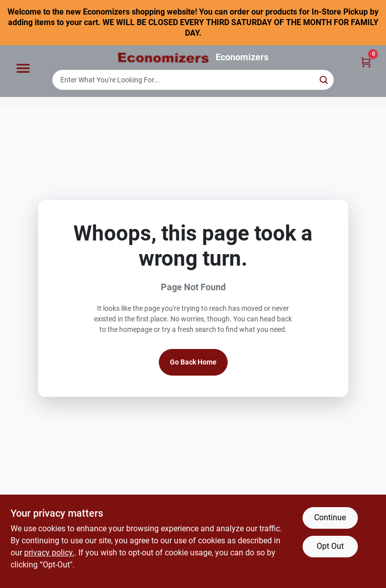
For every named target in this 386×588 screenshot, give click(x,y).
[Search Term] (193, 80)
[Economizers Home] (163, 58)
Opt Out (330, 546)
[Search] (324, 79)
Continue (330, 517)
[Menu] (23, 69)
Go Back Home (193, 362)
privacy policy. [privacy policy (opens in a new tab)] (49, 553)
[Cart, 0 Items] (366, 62)
